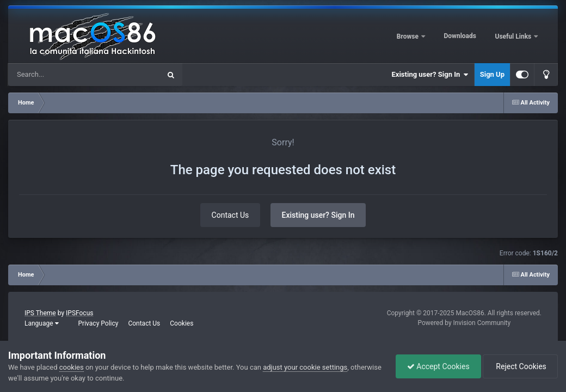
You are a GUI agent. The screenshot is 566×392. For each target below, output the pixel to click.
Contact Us (230, 215)
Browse (408, 36)
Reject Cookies (520, 366)
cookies (72, 367)
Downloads (460, 36)
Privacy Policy (99, 323)
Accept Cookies (438, 366)
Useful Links (514, 36)
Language (42, 323)
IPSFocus (79, 313)
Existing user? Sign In (430, 75)
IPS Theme (40, 313)
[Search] (57, 75)
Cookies (182, 323)
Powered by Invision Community (464, 323)
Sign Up (492, 74)
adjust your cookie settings (305, 367)
